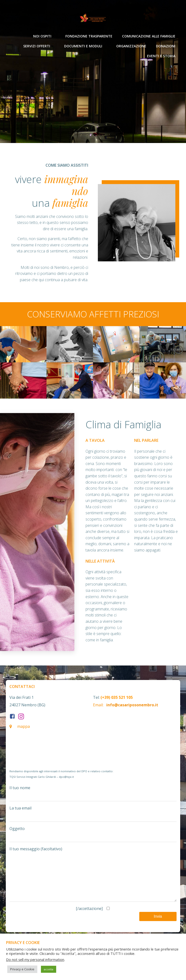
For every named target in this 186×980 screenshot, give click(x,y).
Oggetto (93, 834)
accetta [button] (49, 969)
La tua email (93, 814)
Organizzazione (131, 46)
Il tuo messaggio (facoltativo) (93, 879)
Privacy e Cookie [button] (22, 969)
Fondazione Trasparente (89, 36)
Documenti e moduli (85, 46)
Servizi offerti (39, 46)
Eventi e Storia (161, 56)
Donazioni (166, 46)
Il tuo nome (93, 793)
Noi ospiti (44, 36)
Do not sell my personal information (35, 959)
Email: (98, 705)
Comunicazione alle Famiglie (149, 36)
